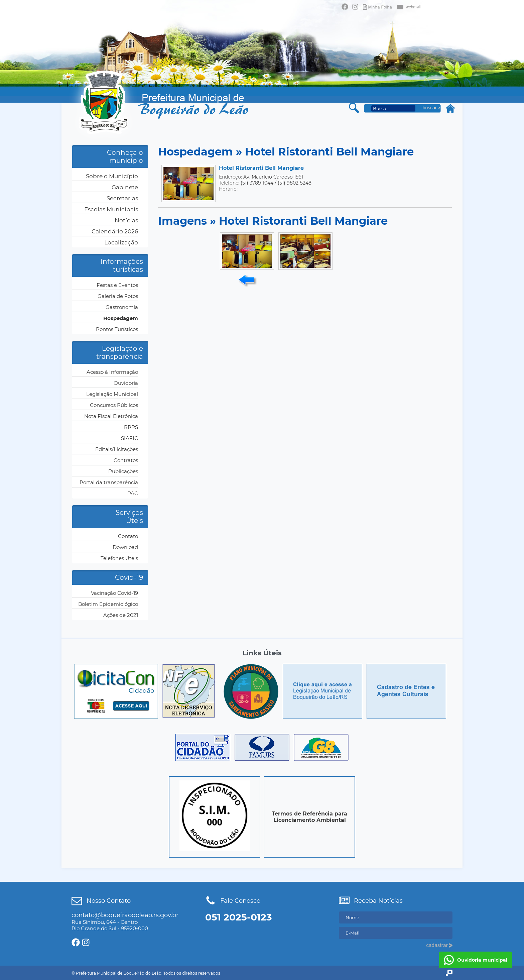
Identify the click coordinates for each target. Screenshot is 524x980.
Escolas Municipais (111, 209)
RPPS (131, 427)
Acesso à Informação (112, 372)
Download (125, 547)
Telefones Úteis (119, 558)
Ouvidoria (126, 383)
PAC (133, 493)
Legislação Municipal (112, 394)
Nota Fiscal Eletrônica (111, 416)
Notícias (126, 220)
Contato (128, 536)
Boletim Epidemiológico (108, 604)
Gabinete (125, 187)
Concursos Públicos (114, 405)
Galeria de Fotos (118, 296)
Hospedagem (121, 318)
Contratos (126, 460)
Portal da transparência (109, 482)
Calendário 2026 (115, 231)
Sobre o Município (112, 176)
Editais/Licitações (117, 449)
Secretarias (122, 198)
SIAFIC (129, 438)
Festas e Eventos (117, 285)
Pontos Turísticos (117, 329)
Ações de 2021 (121, 615)
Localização (121, 242)
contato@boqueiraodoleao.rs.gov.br (125, 915)
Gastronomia (122, 307)
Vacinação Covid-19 (114, 593)
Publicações (123, 471)
